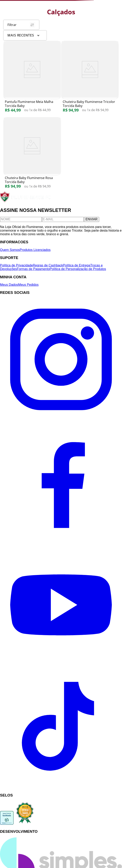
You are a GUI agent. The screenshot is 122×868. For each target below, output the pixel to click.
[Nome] (21, 219)
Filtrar (21, 25)
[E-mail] (63, 219)
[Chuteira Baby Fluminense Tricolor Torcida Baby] (90, 79)
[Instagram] (61, 419)
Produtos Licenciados (35, 250)
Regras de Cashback (48, 265)
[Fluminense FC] (26, 201)
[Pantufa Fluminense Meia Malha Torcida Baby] (32, 79)
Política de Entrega (77, 265)
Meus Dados (9, 285)
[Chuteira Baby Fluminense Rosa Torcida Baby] (32, 155)
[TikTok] (61, 787)
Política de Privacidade (16, 265)
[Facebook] (61, 542)
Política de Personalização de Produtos (78, 269)
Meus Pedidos (28, 285)
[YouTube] (61, 665)
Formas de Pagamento (33, 269)
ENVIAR (92, 219)
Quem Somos (10, 250)
